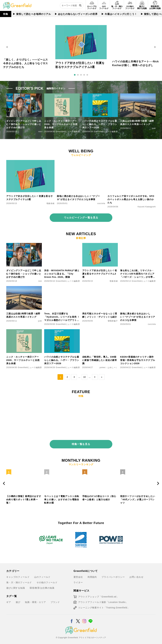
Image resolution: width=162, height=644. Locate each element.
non (40, 132)
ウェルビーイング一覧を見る (81, 218)
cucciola (101, 203)
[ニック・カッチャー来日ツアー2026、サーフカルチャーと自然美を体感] (24, 331)
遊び (18, 600)
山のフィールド (42, 575)
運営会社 (78, 575)
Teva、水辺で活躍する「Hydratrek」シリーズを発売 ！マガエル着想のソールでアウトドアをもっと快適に (62, 317)
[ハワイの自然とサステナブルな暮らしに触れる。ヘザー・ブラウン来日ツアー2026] (62, 331)
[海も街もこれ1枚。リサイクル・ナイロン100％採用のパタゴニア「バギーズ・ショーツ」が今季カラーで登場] (138, 245)
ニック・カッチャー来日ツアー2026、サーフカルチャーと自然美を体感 (61, 124)
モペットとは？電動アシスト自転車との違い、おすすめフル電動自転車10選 (62, 497)
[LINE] (90, 617)
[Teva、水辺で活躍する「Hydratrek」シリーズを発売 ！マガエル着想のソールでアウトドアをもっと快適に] (62, 288)
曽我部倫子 (113, 321)
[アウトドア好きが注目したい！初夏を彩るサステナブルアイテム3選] (30, 162)
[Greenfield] (17, 4)
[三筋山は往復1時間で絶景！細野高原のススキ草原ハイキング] (24, 288)
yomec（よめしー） (109, 367)
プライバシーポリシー (113, 575)
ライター (78, 580)
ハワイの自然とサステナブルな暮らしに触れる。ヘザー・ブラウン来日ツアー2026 (100, 124)
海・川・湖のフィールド (19, 580)
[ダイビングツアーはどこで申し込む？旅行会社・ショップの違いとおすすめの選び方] (24, 245)
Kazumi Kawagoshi (147, 207)
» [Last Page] (102, 377)
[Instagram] (84, 617)
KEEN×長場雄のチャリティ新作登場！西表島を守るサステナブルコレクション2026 (138, 360)
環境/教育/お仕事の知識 (42, 586)
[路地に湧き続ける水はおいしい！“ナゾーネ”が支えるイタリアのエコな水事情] (81, 162)
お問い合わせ (136, 575)
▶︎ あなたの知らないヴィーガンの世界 (76, 14)
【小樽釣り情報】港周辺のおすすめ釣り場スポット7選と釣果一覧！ (24, 497)
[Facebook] (72, 617)
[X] (78, 617)
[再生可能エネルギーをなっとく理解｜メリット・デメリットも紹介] (100, 288)
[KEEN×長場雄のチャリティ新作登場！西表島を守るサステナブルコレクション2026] (138, 331)
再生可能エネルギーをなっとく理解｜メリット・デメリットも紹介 (100, 315)
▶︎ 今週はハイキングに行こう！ (119, 14)
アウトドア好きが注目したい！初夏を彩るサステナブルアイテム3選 (30, 198)
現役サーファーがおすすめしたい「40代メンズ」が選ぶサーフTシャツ (138, 497)
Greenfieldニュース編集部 (68, 132)
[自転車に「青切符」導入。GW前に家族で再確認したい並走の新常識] (100, 331)
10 (84, 377)
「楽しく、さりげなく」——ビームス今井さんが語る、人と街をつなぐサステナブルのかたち (26, 63)
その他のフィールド (47, 580)
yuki (154, 128)
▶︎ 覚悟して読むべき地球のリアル (32, 14)
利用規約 (92, 575)
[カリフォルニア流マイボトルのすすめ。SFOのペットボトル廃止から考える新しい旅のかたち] (132, 162)
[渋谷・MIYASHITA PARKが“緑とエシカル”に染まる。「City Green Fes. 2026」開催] (62, 245)
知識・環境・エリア (35, 600)
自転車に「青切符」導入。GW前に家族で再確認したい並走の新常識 (100, 360)
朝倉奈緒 (51, 203)
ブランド (55, 600)
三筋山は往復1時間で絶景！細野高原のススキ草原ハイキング (137, 123)
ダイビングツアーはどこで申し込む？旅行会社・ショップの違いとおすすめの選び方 (24, 124)
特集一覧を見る (81, 442)
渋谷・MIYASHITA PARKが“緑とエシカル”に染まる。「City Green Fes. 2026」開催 (62, 274)
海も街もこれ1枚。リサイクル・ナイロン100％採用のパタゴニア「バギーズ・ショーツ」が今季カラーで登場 (138, 274)
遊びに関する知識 (16, 586)
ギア (9, 600)
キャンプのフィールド (18, 575)
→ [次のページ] (95, 377)
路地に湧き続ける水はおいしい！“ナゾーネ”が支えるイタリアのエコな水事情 (78, 198)
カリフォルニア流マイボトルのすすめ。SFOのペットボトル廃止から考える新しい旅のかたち (131, 199)
